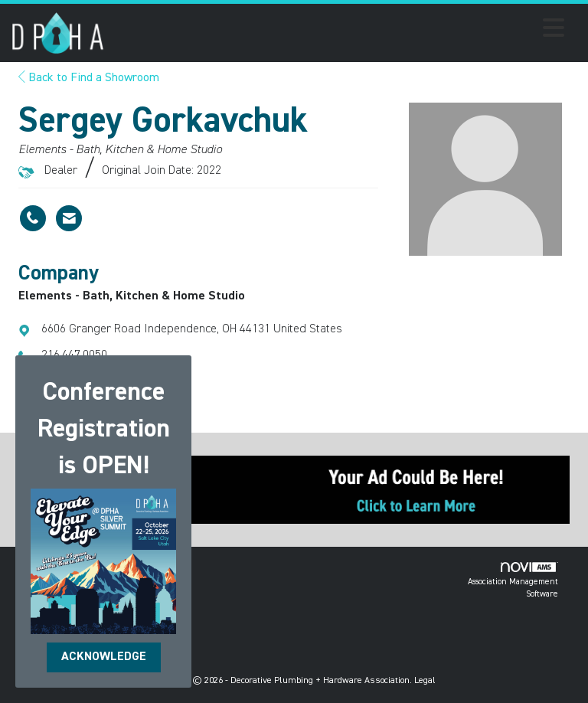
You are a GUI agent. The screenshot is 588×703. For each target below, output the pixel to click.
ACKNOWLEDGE (104, 657)
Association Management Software (513, 580)
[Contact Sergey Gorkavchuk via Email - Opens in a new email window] (69, 218)
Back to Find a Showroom (89, 78)
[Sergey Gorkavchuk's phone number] (33, 218)
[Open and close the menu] (338, 31)
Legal (425, 681)
